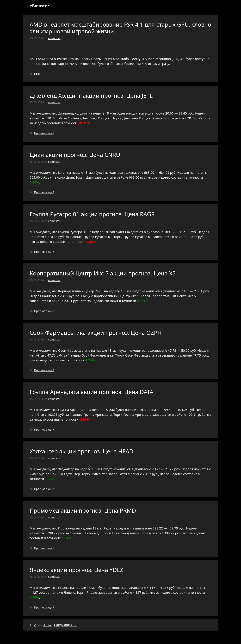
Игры (38, 74)
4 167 (48, 625)
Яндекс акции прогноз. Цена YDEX (77, 570)
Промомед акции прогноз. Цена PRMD (83, 510)
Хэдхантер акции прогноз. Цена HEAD (82, 451)
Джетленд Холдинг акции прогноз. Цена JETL (91, 95)
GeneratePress (144, 639)
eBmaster (39, 6)
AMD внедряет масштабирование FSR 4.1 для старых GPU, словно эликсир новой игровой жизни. (120, 28)
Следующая (65, 625)
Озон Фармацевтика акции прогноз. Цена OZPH (96, 333)
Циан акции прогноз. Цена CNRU (75, 155)
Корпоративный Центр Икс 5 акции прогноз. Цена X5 (103, 273)
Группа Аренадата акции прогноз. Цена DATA (92, 392)
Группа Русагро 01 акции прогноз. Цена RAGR (92, 214)
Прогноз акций (44, 133)
